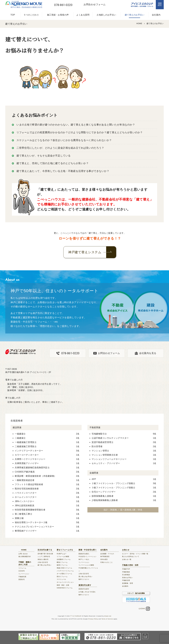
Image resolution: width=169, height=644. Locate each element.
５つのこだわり (31, 15)
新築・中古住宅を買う (88, 550)
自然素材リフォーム (64, 559)
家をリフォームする (65, 550)
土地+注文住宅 (43, 562)
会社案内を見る (148, 353)
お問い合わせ (23, 554)
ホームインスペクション (65, 582)
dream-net (108, 616)
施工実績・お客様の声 (58, 15)
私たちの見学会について (131, 556)
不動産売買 (22, 577)
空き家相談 (126, 575)
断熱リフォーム (62, 562)
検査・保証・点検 (63, 585)
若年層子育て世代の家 (45, 554)
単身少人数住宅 (43, 559)
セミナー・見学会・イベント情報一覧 (135, 554)
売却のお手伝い (128, 578)
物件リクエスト (84, 579)
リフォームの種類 (63, 556)
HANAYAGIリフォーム (65, 588)
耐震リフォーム (62, 565)
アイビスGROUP (76, 616)
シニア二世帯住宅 (44, 556)
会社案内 (156, 15)
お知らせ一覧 (127, 559)
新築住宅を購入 (84, 554)
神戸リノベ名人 (84, 559)
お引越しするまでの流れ (87, 592)
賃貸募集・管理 (128, 583)
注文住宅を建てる (45, 550)
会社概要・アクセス (107, 554)
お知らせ (126, 550)
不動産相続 (126, 572)
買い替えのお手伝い (85, 577)
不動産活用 (126, 580)
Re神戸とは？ (62, 554)
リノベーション (24, 574)
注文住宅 (22, 571)
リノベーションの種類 (86, 565)
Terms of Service (107, 619)
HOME (24, 550)
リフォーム (22, 568)
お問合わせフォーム (109, 353)
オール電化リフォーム (64, 574)
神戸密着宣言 (105, 556)
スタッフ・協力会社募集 (136, 593)
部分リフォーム (62, 577)
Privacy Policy (93, 619)
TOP (13, 15)
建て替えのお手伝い (135, 15)
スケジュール (61, 579)
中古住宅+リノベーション (87, 556)
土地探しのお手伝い (106, 15)
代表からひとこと (106, 562)
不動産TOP (126, 569)
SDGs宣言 (104, 559)
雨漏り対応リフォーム (64, 568)
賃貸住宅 (22, 579)
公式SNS (144, 609)
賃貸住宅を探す (85, 585)
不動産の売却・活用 (130, 565)
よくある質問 (83, 15)
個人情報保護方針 (25, 556)
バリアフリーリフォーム (65, 571)
